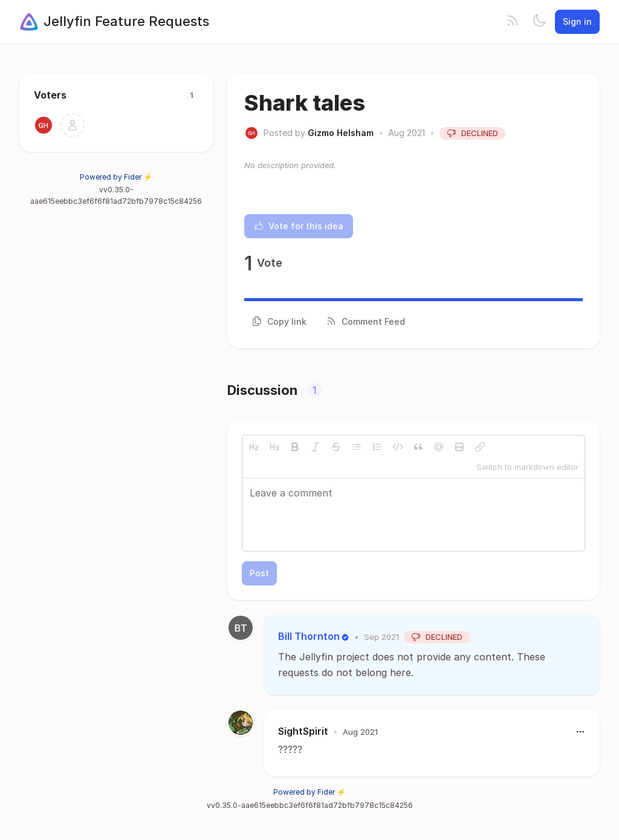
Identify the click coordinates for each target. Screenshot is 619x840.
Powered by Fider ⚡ (116, 177)
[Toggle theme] (539, 22)
